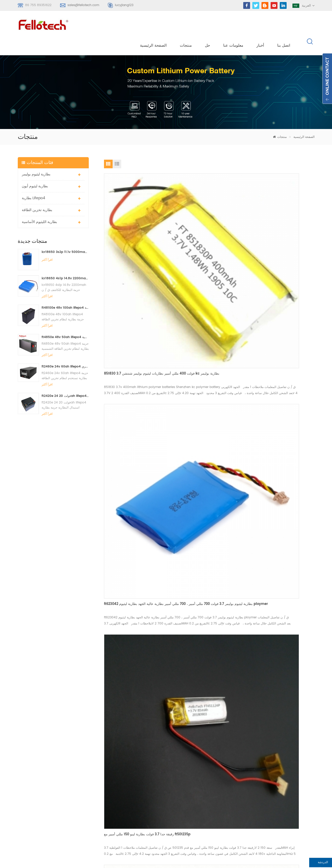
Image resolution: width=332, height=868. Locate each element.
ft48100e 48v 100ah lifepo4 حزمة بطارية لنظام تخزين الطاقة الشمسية (65, 291)
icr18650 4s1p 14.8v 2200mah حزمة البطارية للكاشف (65, 261)
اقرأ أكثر (47, 243)
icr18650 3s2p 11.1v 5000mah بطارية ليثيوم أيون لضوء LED (65, 235)
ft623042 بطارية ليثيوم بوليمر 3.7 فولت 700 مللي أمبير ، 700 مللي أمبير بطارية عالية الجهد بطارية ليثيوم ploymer (208, 232)
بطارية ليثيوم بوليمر (36, 157)
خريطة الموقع (200, 803)
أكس (194, 812)
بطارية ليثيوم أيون (35, 169)
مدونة (195, 794)
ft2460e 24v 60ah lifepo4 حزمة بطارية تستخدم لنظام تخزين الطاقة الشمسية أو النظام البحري (65, 349)
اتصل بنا (284, 26)
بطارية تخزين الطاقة (37, 193)
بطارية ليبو (133, 775)
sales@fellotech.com (83, 5)
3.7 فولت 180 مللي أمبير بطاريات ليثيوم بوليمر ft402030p (209, 334)
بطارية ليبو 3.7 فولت (140, 803)
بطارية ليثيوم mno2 (140, 794)
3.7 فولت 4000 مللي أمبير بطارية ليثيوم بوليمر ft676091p (209, 538)
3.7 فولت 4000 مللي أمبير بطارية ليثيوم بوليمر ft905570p (281, 334)
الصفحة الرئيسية (154, 26)
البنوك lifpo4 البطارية (141, 830)
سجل (28, 794)
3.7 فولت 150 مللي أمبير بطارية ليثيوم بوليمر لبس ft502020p (136, 335)
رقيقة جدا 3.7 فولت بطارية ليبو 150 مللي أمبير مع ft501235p (280, 232)
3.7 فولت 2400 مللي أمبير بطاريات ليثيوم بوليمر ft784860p (133, 528)
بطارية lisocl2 (136, 821)
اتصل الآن (166, 699)
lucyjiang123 (124, 5)
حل (208, 26)
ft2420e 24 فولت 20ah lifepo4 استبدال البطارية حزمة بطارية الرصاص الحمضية (65, 379)
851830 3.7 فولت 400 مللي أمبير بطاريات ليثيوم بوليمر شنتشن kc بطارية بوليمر (134, 232)
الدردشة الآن (301, 864)
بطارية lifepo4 (33, 181)
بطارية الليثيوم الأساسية (39, 205)
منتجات (186, 26)
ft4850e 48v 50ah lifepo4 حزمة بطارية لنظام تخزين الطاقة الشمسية (65, 320)
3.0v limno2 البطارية (141, 812)
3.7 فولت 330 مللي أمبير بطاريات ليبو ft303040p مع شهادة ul (274, 436)
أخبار (261, 26)
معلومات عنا (234, 26)
